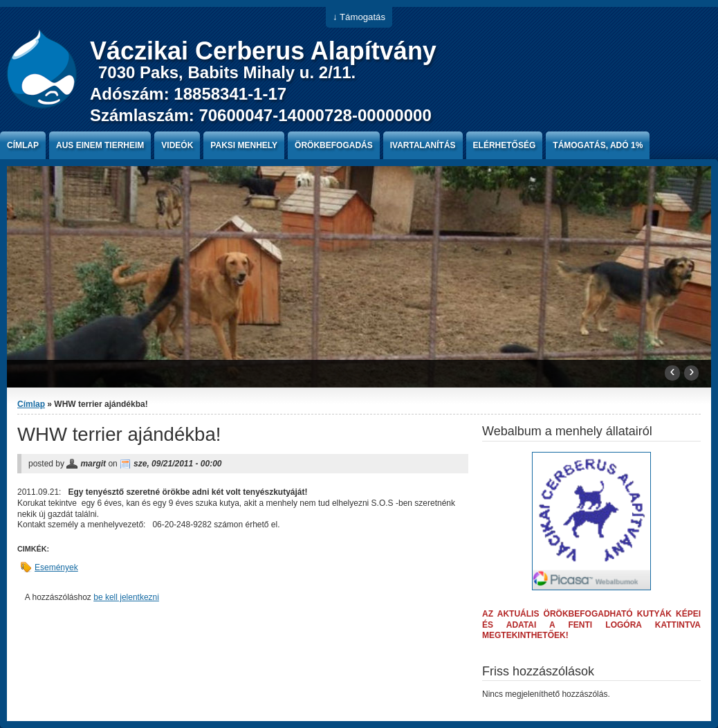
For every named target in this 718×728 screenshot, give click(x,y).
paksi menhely (244, 145)
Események (56, 567)
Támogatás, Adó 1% (598, 145)
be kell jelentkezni (126, 597)
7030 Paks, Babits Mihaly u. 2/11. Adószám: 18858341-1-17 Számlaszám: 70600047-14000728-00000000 (261, 94)
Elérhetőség (505, 145)
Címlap (23, 145)
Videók (177, 145)
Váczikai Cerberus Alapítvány (263, 51)
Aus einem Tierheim (100, 145)
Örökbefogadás (334, 145)
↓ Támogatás (359, 17)
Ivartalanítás (423, 145)
